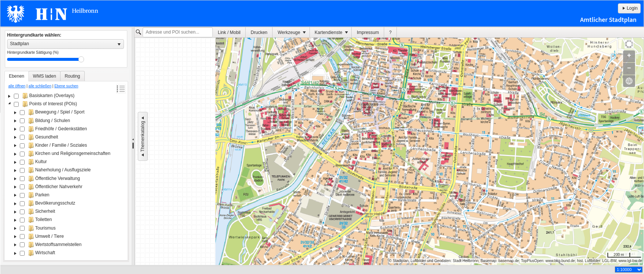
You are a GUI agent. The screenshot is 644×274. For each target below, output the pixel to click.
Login (629, 8)
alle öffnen (17, 86)
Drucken (259, 32)
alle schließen (40, 86)
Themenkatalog (143, 136)
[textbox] (178, 32)
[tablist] (66, 166)
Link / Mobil (229, 32)
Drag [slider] (81, 59)
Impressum (368, 32)
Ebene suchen (66, 86)
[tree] (66, 175)
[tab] (17, 76)
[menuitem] (229, 32)
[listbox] (66, 44)
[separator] (133, 146)
